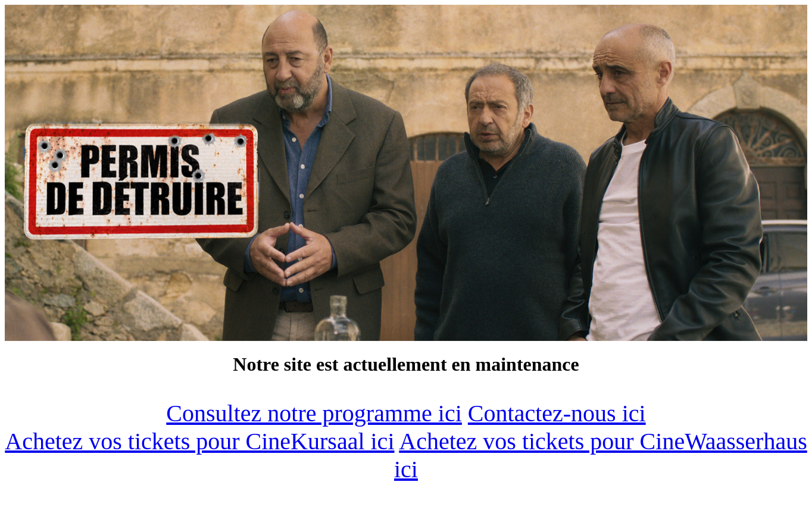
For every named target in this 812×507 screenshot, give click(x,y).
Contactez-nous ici (557, 413)
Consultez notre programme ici (314, 413)
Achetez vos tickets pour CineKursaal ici (199, 441)
